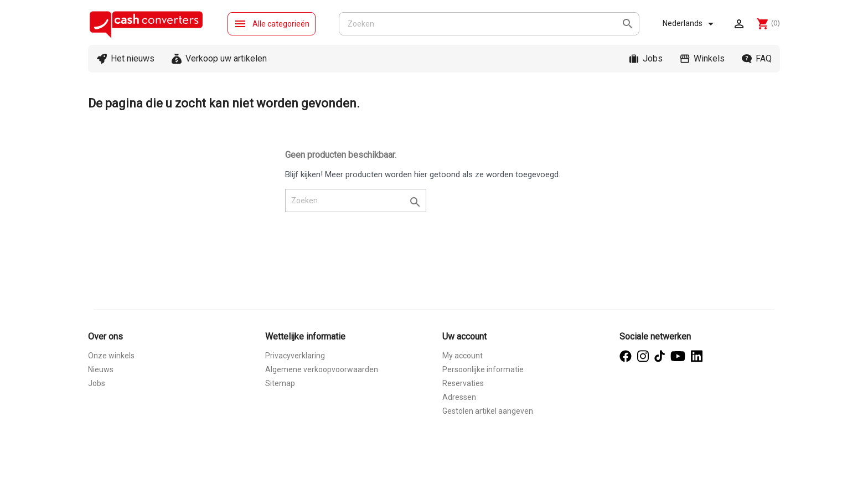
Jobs (653, 58)
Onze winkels (111, 356)
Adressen (459, 397)
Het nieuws (133, 58)
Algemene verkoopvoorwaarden (322, 369)
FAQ (764, 58)
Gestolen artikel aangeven (488, 411)
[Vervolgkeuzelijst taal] (690, 24)
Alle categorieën (272, 24)
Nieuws (101, 369)
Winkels (709, 58)
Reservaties (463, 383)
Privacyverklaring (295, 356)
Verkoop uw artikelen (226, 58)
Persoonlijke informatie (483, 369)
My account (463, 356)
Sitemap (280, 383)
